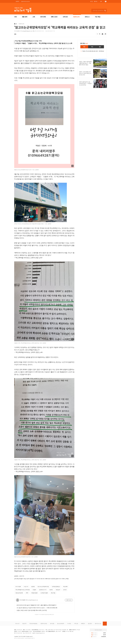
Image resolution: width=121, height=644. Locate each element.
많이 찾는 (84, 43)
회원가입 (96, 1)
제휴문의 (83, 624)
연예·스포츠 (54, 17)
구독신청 (76, 624)
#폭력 (27, 593)
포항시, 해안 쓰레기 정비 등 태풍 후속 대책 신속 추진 (32, 610)
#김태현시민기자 (43, 590)
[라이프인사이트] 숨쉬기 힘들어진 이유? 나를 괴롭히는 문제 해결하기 (37, 605)
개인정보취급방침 (33, 624)
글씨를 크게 (100, 34)
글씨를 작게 (97, 34)
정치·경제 (43, 17)
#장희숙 (51, 590)
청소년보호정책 (61, 624)
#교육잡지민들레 (44, 593)
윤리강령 (52, 624)
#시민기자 (26, 587)
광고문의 (90, 624)
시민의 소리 (76, 17)
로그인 (92, 1)
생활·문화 (25, 17)
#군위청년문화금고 (56, 587)
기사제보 (69, 624)
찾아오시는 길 (98, 624)
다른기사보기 (69, 600)
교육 (34, 17)
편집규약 (24, 624)
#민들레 (34, 590)
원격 (101, 1)
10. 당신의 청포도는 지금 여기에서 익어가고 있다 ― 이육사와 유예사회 (37, 608)
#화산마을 (53, 593)
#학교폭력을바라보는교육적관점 (23, 590)
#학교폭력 (65, 587)
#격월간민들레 (34, 593)
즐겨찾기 (17, 1)
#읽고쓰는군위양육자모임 (43, 587)
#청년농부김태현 (19, 593)
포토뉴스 (87, 17)
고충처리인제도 (44, 624)
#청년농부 (58, 590)
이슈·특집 (98, 17)
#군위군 (65, 590)
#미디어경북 (18, 587)
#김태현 (33, 587)
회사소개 (17, 624)
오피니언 (65, 17)
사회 (15, 17)
